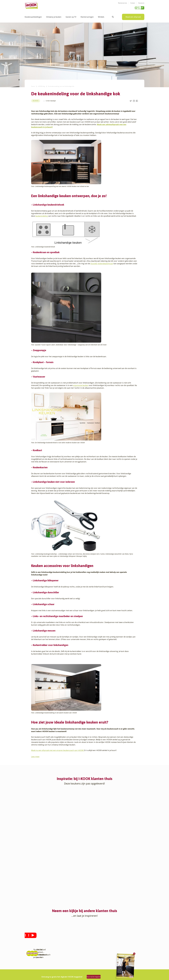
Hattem (48, 937)
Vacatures (141, 4)
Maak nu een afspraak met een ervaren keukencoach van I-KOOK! (58, 750)
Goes (47, 935)
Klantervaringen (87, 16)
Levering (89, 945)
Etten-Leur (28, 971)
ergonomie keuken (81, 385)
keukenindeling (42, 215)
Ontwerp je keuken (54, 16)
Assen (27, 950)
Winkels (101, 16)
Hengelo (49, 940)
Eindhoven (29, 968)
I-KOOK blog (41, 86)
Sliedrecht (49, 956)
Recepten (69, 940)
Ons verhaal (70, 935)
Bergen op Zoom (31, 956)
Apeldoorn (28, 948)
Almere (27, 937)
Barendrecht (29, 953)
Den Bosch (29, 961)
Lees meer (35, 756)
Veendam (49, 961)
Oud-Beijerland (51, 948)
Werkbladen (90, 953)
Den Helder (29, 966)
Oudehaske (50, 950)
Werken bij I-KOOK (72, 945)
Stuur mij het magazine (99, 976)
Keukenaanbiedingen (33, 16)
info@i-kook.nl (124, 945)
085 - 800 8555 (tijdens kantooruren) (123, 948)
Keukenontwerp (92, 935)
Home (33, 86)
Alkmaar (28, 935)
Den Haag (28, 963)
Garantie (89, 948)
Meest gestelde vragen (74, 948)
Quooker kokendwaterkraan (102, 263)
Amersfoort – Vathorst (33, 943)
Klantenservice (123, 4)
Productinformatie (93, 950)
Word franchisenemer (74, 953)
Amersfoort (29, 940)
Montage (89, 940)
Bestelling (90, 943)
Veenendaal (50, 963)
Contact (133, 4)
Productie (90, 937)
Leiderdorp (50, 945)
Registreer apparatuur (74, 950)
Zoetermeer (50, 968)
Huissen (49, 943)
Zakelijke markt (71, 943)
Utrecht (48, 958)
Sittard (48, 953)
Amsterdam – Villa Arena (34, 945)
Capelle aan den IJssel (33, 958)
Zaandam (49, 966)
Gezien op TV (71, 16)
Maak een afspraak (133, 16)
